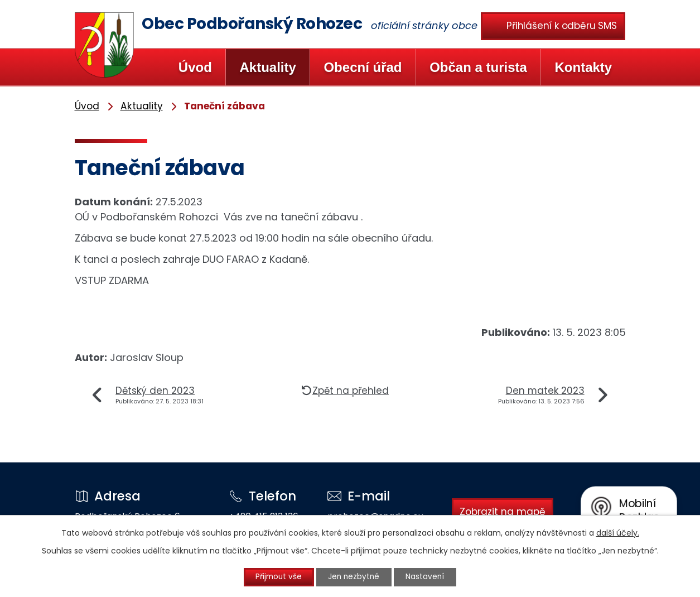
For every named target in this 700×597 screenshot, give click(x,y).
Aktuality (267, 67)
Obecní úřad (363, 67)
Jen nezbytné (354, 577)
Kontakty (583, 67)
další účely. (618, 532)
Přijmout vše (275, 577)
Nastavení (429, 577)
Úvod (195, 67)
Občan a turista (478, 67)
